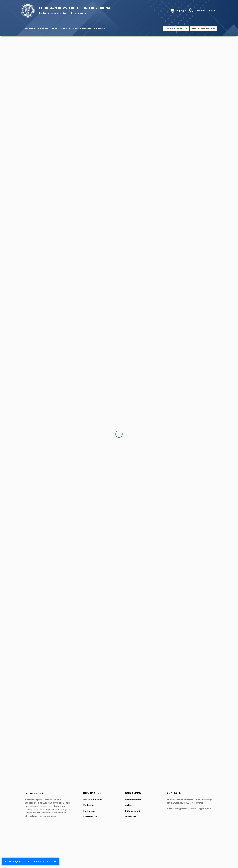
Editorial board (133, 811)
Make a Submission (93, 800)
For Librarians (90, 817)
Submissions (131, 817)
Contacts (99, 29)
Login (212, 11)
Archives (129, 805)
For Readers (89, 805)
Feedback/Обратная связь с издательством (31, 862)
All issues (43, 29)
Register (201, 11)
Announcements (82, 29)
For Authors (89, 811)
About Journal (60, 29)
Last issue (29, 29)
